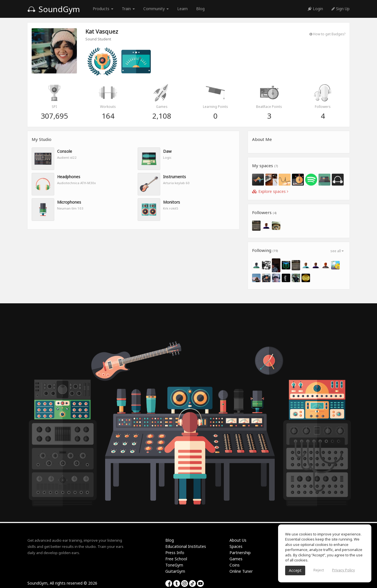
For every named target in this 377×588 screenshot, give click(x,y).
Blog (200, 9)
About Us (238, 540)
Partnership (240, 553)
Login (315, 9)
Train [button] (128, 9)
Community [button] (156, 9)
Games (236, 559)
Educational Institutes (186, 546)
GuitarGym (175, 571)
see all (337, 251)
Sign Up (341, 9)
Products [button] (103, 9)
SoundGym (54, 9)
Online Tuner (241, 571)
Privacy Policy (344, 570)
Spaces (236, 546)
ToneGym (174, 565)
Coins (235, 565)
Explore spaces (270, 191)
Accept (295, 570)
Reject (319, 570)
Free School (176, 559)
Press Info (175, 553)
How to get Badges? (327, 34)
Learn (182, 9)
